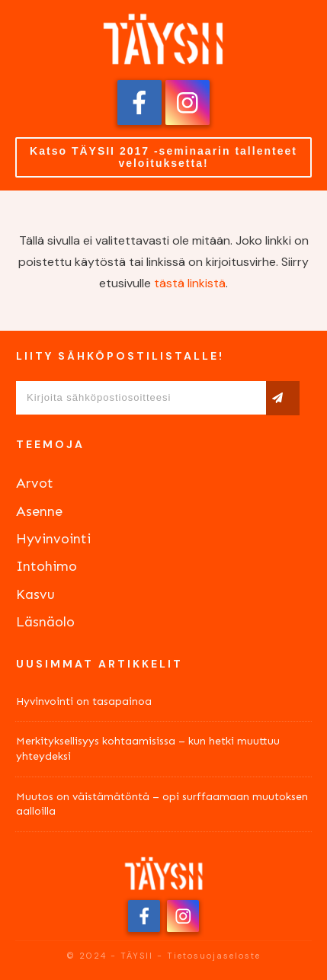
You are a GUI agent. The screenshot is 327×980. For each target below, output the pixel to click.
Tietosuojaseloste (214, 956)
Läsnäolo (45, 622)
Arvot (35, 483)
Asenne (39, 511)
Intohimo (46, 566)
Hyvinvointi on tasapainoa (84, 701)
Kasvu (35, 594)
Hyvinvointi (53, 539)
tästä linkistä (190, 283)
